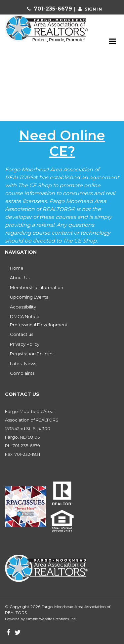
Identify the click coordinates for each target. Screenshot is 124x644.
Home (17, 268)
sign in (93, 9)
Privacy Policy (25, 344)
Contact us (21, 334)
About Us (20, 278)
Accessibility (23, 307)
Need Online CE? (62, 143)
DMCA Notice (25, 316)
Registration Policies (32, 354)
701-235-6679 (54, 9)
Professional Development (39, 325)
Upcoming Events (29, 297)
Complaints (22, 373)
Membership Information (37, 287)
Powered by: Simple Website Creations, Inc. (41, 619)
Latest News (23, 364)
